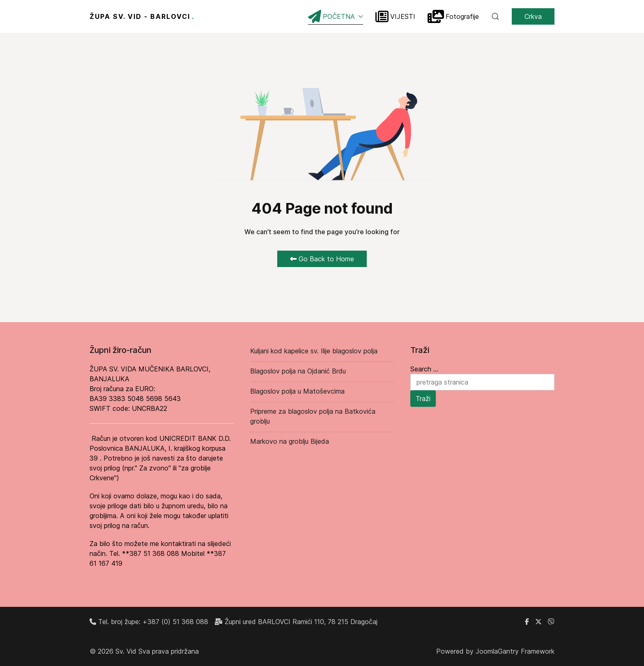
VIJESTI (395, 16)
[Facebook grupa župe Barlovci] (527, 622)
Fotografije (453, 16)
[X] (538, 622)
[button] (495, 16)
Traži (423, 399)
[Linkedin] (551, 622)
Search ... (424, 369)
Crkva (533, 16)
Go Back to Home (322, 259)
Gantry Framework (526, 651)
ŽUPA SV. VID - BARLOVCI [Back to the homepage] (142, 16)
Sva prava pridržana (169, 651)
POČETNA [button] (336, 16)
